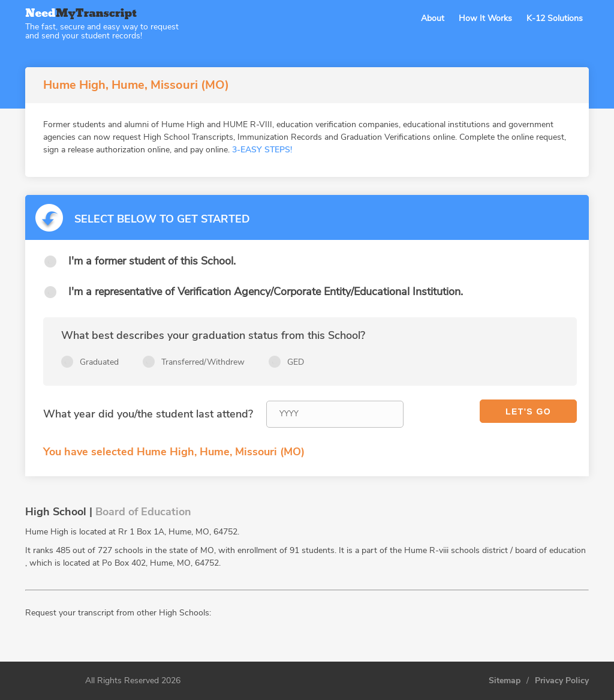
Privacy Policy (562, 681)
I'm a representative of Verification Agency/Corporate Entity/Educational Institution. (266, 292)
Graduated (99, 362)
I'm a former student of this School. (152, 261)
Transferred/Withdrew (203, 362)
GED (296, 362)
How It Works (485, 18)
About (433, 18)
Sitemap (505, 681)
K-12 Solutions (555, 18)
